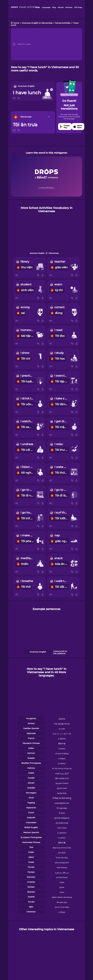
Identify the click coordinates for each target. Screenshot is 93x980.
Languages (46, 7)
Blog (54, 7)
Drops (38, 7)
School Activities (63, 23)
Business (69, 7)
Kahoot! (61, 7)
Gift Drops (78, 7)
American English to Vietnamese (37, 23)
